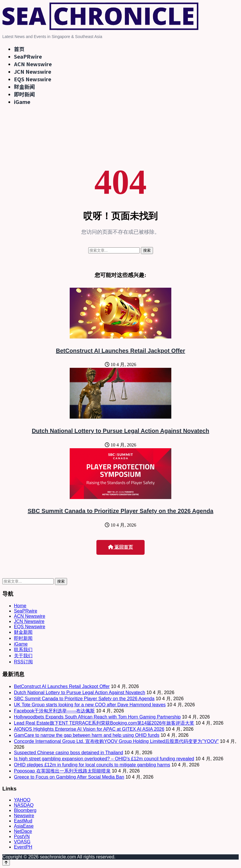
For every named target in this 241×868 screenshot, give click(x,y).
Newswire (24, 816)
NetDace (23, 831)
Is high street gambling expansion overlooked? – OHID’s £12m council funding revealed (104, 759)
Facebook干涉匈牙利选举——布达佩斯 (54, 711)
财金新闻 (24, 87)
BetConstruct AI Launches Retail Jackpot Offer (121, 351)
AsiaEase (24, 826)
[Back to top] (6, 863)
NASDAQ (24, 805)
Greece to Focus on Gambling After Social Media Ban (69, 777)
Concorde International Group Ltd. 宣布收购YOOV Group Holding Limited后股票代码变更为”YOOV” (116, 741)
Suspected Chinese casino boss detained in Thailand (69, 753)
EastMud (23, 821)
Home (20, 606)
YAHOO (22, 800)
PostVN (22, 837)
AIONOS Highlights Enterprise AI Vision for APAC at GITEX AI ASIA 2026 (89, 729)
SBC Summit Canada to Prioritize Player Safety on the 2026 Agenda (120, 511)
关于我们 (23, 656)
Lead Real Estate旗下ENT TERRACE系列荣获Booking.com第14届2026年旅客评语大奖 (104, 723)
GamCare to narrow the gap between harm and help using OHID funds (87, 735)
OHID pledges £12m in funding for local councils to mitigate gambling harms (92, 765)
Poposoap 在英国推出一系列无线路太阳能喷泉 (62, 771)
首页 (19, 49)
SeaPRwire (28, 56)
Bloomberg (25, 810)
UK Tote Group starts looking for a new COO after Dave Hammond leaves (90, 705)
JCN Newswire (33, 71)
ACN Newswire (33, 64)
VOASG (22, 842)
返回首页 (121, 547)
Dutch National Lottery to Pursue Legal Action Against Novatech (121, 431)
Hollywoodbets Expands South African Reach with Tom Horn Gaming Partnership (97, 717)
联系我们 (23, 650)
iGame (22, 102)
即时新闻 (24, 94)
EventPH (23, 847)
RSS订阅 (23, 662)
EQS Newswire (33, 79)
